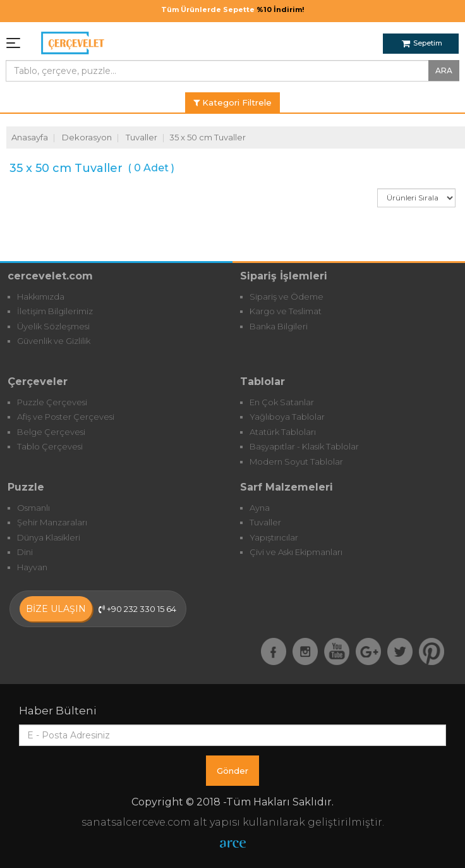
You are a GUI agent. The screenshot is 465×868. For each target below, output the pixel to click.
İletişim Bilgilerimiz (55, 311)
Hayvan (32, 567)
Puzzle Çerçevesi (52, 402)
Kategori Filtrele (232, 102)
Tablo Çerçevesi (50, 446)
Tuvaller (142, 137)
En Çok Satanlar (282, 402)
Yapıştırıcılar (274, 537)
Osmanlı (33, 508)
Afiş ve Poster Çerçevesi (66, 417)
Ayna (260, 508)
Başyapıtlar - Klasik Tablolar (304, 446)
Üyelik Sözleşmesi (53, 326)
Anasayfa (30, 137)
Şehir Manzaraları (52, 522)
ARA (444, 70)
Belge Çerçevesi (51, 432)
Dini (25, 552)
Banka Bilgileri (279, 326)
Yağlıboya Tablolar (287, 417)
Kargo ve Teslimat (286, 311)
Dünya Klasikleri (49, 537)
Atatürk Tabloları (283, 432)
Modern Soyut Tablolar (296, 462)
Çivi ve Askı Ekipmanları (296, 552)
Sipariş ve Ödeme (287, 296)
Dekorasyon (87, 137)
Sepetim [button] (422, 43)
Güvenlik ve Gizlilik (54, 341)
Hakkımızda (41, 296)
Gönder (232, 771)
